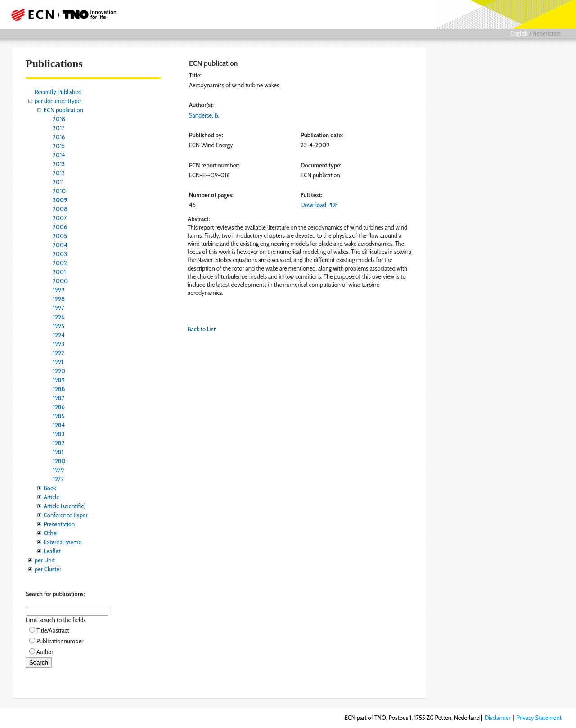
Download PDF (319, 205)
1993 (58, 344)
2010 (59, 191)
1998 (59, 299)
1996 (58, 317)
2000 (60, 281)
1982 (58, 443)
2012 (59, 173)
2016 (59, 137)
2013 (59, 164)
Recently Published (58, 92)
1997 (58, 308)
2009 (60, 200)
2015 (59, 146)
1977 (58, 479)
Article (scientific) (65, 506)
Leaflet (52, 551)
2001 (59, 272)
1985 (59, 416)
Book (50, 488)
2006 (60, 227)
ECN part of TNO (61, 14)
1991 (58, 362)
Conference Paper (66, 515)
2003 (60, 254)
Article (52, 497)
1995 (58, 326)
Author (45, 652)
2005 (60, 236)
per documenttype (58, 101)
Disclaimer (498, 718)
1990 (59, 371)
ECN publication (63, 110)
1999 (58, 290)
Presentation (59, 524)
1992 (58, 353)
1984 (59, 425)
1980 (59, 461)
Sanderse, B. (204, 115)
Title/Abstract (53, 630)
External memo (63, 542)
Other (51, 533)
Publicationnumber (60, 641)
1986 (59, 407)
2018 (59, 119)
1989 (59, 380)
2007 (60, 218)
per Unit (45, 560)
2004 (60, 245)
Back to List (202, 329)
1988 (59, 389)
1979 (58, 470)
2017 (59, 128)
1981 (58, 452)
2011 (58, 182)
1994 (59, 335)
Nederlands (547, 33)
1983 (59, 434)
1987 (58, 398)
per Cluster (48, 569)
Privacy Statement (539, 718)
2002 (60, 263)
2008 (60, 209)
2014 (59, 155)
